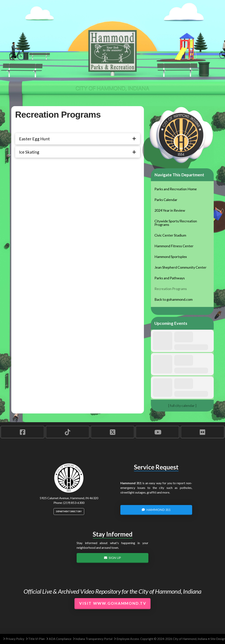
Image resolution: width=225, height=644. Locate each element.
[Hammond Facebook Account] (22, 432)
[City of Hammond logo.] (69, 478)
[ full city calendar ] (182, 405)
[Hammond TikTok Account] (68, 432)
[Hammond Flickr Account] (203, 432)
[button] (78, 139)
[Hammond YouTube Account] (157, 432)
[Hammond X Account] (112, 432)
